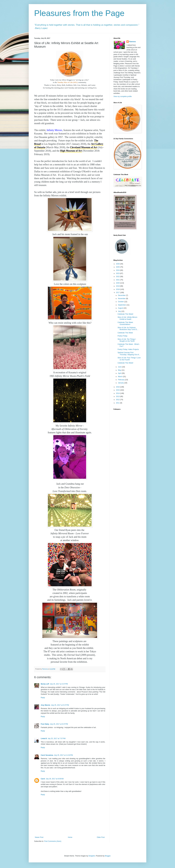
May (120, 370)
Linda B (44, 739)
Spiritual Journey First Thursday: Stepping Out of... (129, 354)
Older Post (101, 837)
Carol (43, 779)
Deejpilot (92, 856)
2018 (118, 289)
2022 (118, 277)
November (122, 299)
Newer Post (39, 837)
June (120, 367)
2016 (118, 387)
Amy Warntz (45, 705)
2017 (118, 293)
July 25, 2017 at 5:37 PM (60, 705)
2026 (118, 264)
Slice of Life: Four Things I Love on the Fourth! (129, 359)
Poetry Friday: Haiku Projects (128, 349)
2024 (118, 270)
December (122, 295)
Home (70, 837)
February (121, 380)
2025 (118, 267)
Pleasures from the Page (79, 13)
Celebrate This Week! (125, 314)
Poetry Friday (122, 336)
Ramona (132, 42)
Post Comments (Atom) (53, 841)
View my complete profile (123, 96)
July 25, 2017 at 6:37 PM (59, 724)
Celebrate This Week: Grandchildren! (125, 323)
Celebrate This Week (125, 333)
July (120, 311)
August (121, 308)
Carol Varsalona (47, 755)
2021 (118, 280)
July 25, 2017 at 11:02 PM (63, 755)
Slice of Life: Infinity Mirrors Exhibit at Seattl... (127, 318)
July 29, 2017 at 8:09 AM (55, 779)
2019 (118, 286)
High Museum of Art (71, 151)
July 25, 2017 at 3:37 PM (59, 684)
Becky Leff (45, 684)
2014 (118, 393)
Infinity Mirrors (54, 130)
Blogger (108, 856)
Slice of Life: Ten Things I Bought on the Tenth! (127, 340)
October (121, 302)
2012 (118, 400)
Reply (43, 698)
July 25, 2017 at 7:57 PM (57, 739)
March (121, 377)
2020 (118, 283)
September (122, 305)
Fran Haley (45, 724)
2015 (118, 390)
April (120, 373)
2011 (118, 403)
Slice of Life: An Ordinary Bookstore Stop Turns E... (128, 329)
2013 (118, 396)
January (121, 383)
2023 (118, 273)
